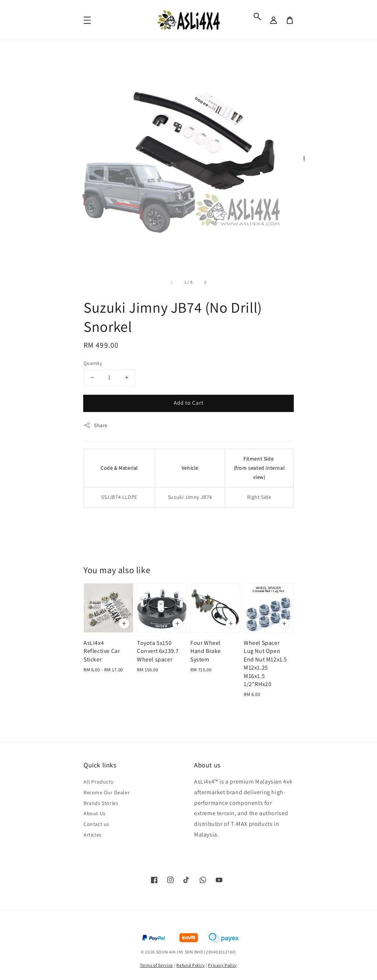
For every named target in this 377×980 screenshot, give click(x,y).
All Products (98, 782)
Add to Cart (189, 403)
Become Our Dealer (107, 792)
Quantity (93, 363)
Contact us (96, 824)
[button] (257, 17)
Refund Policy (191, 965)
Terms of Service (156, 965)
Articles (93, 835)
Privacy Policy (223, 965)
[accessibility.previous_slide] (172, 282)
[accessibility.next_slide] (205, 282)
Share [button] (96, 425)
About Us (95, 813)
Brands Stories (101, 803)
